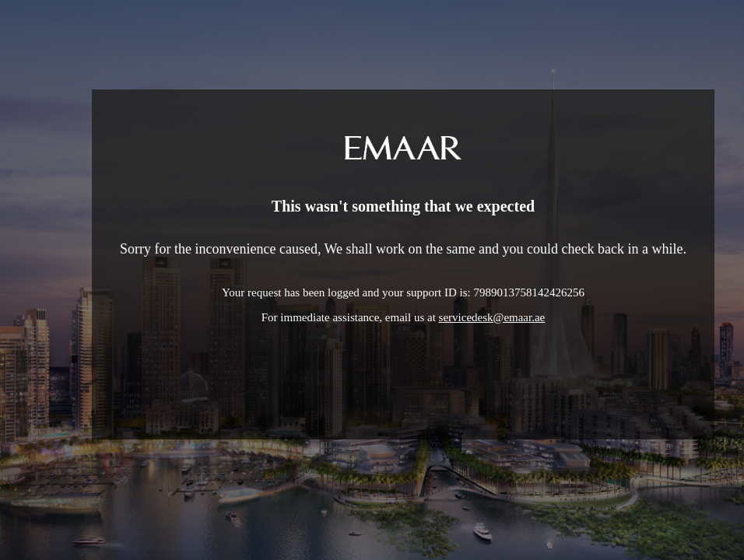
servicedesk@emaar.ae (492, 317)
